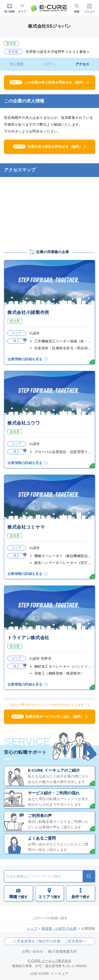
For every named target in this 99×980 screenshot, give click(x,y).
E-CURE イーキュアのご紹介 (54, 770)
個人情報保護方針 (63, 951)
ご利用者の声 (40, 816)
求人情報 (10, 11)
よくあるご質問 (42, 838)
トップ (32, 929)
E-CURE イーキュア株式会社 (49, 961)
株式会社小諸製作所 (28, 312)
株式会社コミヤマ (26, 527)
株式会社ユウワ (24, 423)
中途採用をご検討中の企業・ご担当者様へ (52, 941)
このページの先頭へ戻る (50, 918)
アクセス (82, 64)
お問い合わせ (33, 951)
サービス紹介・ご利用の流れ (54, 793)
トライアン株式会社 (28, 638)
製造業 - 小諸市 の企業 (59, 929)
